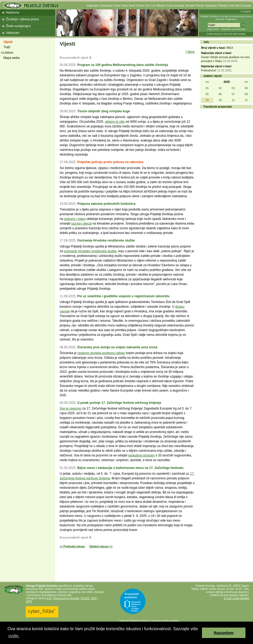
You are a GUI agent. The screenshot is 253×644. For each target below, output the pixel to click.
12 (246, 100)
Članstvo (223, 6)
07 (233, 94)
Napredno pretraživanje (233, 29)
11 (233, 100)
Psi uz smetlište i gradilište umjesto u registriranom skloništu (123, 296)
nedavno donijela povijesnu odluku (101, 353)
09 (207, 100)
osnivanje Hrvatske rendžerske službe (90, 251)
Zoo (148, 6)
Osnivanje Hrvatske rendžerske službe (106, 240)
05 (207, 94)
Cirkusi (140, 6)
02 (220, 88)
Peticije (200, 6)
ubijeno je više (115, 122)
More (191, 52)
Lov (153, 6)
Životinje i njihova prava (22, 19)
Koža (124, 6)
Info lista (235, 6)
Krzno (117, 6)
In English (246, 11)
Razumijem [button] (224, 633)
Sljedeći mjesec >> (101, 546)
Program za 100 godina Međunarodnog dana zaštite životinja (122, 65)
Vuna (132, 6)
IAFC (94, 598)
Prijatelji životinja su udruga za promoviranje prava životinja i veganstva (226, 18)
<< (207, 82)
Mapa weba (213, 29)
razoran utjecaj (81, 224)
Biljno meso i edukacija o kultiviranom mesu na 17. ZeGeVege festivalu (130, 468)
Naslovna (13, 13)
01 (207, 88)
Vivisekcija (106, 6)
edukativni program (141, 455)
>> (246, 82)
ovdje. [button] (14, 636)
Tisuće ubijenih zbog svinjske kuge (104, 111)
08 (246, 94)
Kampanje (211, 6)
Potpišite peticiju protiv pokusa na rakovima (110, 162)
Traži (7, 47)
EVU (49, 598)
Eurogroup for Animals (66, 598)
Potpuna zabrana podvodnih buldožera (106, 204)
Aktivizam (13, 33)
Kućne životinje (175, 6)
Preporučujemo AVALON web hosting (226, 34)
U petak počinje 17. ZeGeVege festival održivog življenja (119, 403)
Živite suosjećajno (18, 26)
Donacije (246, 6)
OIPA (29, 601)
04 (246, 88)
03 (233, 88)
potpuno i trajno (75, 219)
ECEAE (85, 598)
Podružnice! (209, 70)
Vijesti (8, 42)
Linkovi (8, 53)
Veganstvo (93, 6)
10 (220, 100)
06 (220, 94)
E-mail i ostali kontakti (236, 598)
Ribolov (161, 6)
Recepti (190, 6)
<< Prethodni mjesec (72, 546)
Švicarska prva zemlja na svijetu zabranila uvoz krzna (117, 347)
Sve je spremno (70, 408)
